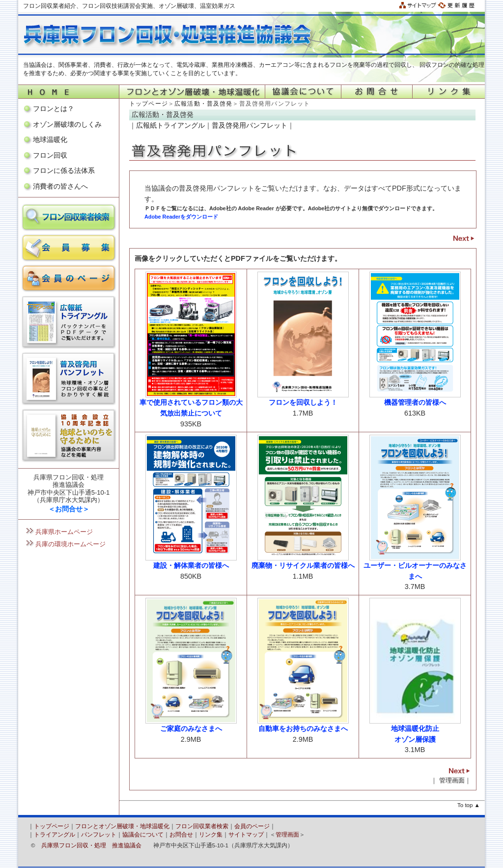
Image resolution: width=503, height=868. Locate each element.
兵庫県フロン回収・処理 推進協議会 (91, 845)
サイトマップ (246, 835)
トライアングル (55, 835)
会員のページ (252, 826)
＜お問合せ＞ (69, 509)
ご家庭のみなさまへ (191, 728)
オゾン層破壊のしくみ (67, 124)
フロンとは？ (54, 109)
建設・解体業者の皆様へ (191, 565)
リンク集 (211, 835)
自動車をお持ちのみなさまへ (303, 728)
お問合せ (181, 835)
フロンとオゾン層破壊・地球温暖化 (122, 826)
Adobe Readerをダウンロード (181, 217)
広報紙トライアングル (170, 125)
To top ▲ (469, 805)
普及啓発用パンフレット (250, 125)
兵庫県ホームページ (64, 532)
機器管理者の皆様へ (415, 402)
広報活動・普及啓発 (203, 104)
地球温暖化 (50, 140)
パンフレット (99, 835)
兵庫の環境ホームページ (70, 544)
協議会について (143, 835)
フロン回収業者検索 (202, 826)
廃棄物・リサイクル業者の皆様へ (303, 565)
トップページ (149, 104)
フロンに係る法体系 (64, 170)
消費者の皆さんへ (60, 186)
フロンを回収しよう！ (303, 402)
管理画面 (452, 780)
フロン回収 (50, 155)
